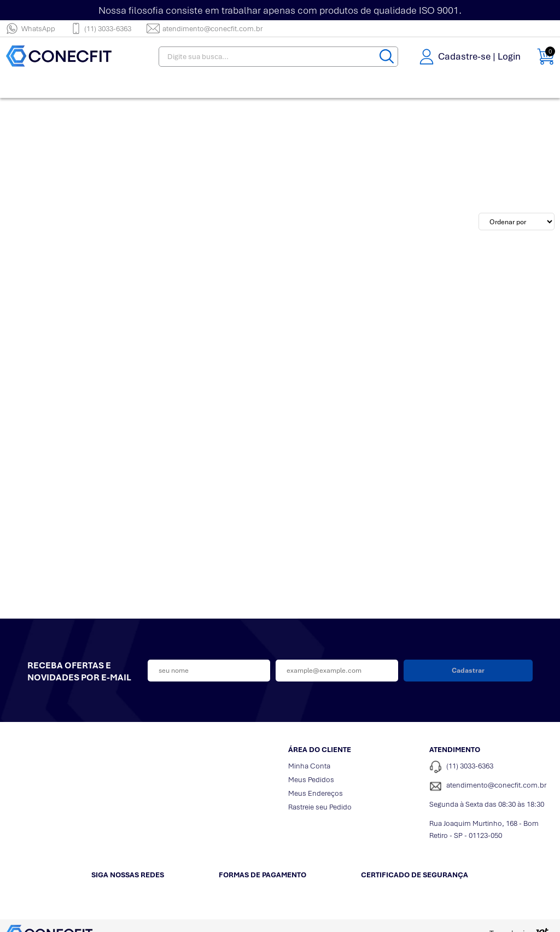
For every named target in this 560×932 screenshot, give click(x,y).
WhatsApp (30, 28)
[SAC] (492, 786)
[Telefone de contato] (492, 767)
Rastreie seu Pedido (320, 807)
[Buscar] (387, 57)
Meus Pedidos (311, 780)
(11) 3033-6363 (101, 28)
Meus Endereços (316, 793)
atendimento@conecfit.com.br (205, 28)
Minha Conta (309, 766)
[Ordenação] (517, 222)
